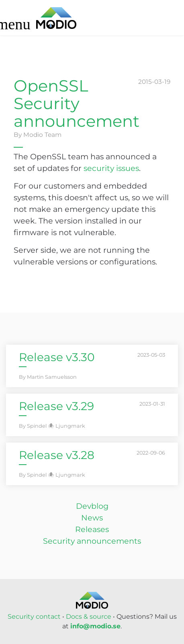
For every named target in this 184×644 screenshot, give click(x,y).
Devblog (92, 506)
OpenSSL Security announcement (77, 103)
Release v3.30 (57, 357)
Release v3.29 (56, 406)
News (92, 518)
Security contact (34, 617)
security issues (111, 168)
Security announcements (92, 541)
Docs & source (89, 617)
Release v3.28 (57, 455)
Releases (92, 529)
